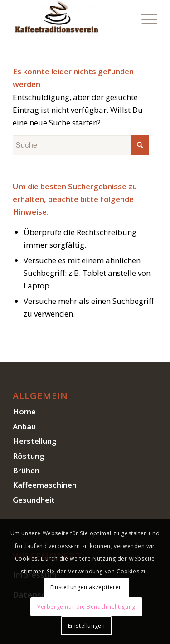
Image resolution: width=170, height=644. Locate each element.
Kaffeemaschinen (45, 485)
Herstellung (35, 441)
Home (24, 411)
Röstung (29, 456)
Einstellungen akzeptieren (86, 587)
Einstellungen (87, 626)
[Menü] (145, 18)
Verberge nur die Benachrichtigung (86, 607)
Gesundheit (34, 500)
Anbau (24, 426)
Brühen (26, 470)
